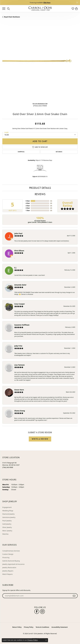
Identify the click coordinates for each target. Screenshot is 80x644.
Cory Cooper (20, 304)
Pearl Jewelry (7, 521)
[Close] (77, 3)
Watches (5, 534)
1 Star (28, 210)
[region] (40, 63)
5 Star (28, 201)
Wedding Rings (8, 511)
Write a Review (40, 439)
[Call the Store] (8, 467)
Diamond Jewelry (8, 514)
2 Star (28, 208)
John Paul (18, 233)
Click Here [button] (47, 3)
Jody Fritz (18, 346)
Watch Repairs (8, 574)
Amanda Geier (20, 285)
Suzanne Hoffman (22, 325)
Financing (6, 557)
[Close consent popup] (46, 640)
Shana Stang (20, 411)
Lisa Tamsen (19, 365)
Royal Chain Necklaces (12, 17)
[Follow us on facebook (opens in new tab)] (37, 611)
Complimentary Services (11, 551)
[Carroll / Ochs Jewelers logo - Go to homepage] (40, 9)
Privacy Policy (29, 627)
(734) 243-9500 (40, 106)
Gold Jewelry (7, 524)
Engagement (7, 507)
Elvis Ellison (19, 251)
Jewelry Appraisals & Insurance (13, 564)
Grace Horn (19, 390)
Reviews (40, 194)
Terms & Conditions (42, 627)
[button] (8, 9)
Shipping (21, 152)
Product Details (40, 188)
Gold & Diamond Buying (11, 561)
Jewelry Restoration (9, 567)
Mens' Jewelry (7, 531)
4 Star (28, 203)
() (51, 201)
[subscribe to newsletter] (74, 596)
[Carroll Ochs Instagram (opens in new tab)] (42, 611)
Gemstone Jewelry (9, 517)
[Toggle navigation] (4, 9)
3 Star (28, 206)
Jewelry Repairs (8, 571)
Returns (59, 152)
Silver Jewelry (7, 527)
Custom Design (8, 554)
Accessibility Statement (60, 627)
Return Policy (17, 627)
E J (15, 268)
